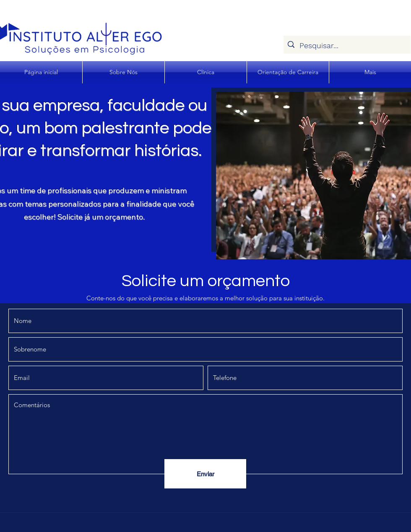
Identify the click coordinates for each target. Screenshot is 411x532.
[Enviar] (205, 474)
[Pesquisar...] (346, 46)
